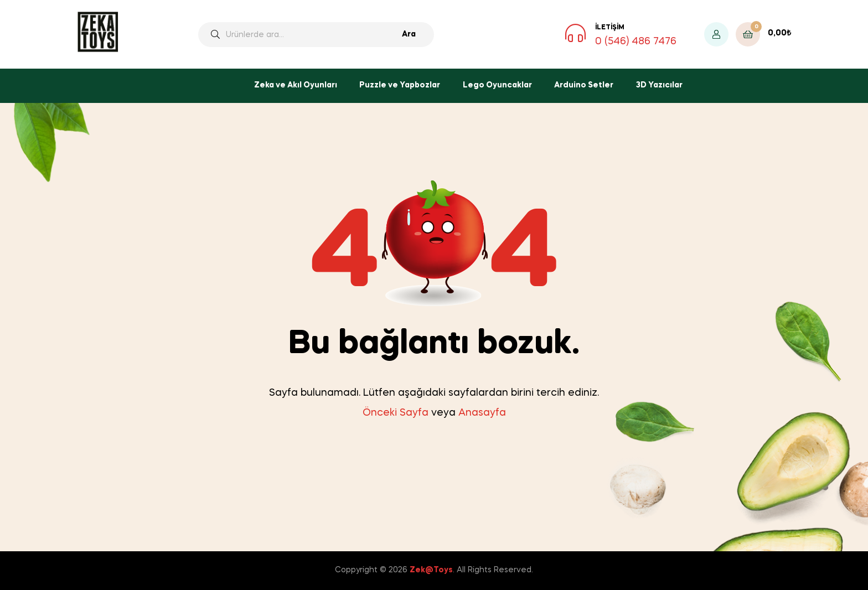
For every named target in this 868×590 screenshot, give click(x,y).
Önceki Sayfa (396, 413)
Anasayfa (482, 413)
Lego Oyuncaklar (497, 85)
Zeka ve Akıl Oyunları (296, 85)
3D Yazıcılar (659, 85)
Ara (409, 34)
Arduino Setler (584, 85)
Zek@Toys (431, 570)
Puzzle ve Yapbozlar (400, 85)
